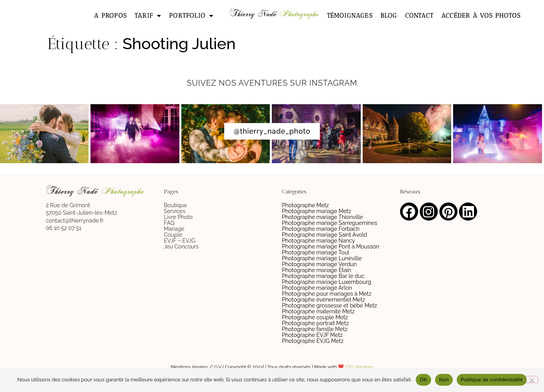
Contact (419, 16)
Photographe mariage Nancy (319, 241)
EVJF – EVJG (180, 241)
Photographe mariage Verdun (320, 264)
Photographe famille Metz (315, 329)
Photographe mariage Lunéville (322, 258)
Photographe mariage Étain (317, 270)
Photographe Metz (306, 205)
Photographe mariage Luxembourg (327, 282)
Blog (389, 16)
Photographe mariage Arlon (317, 288)
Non (444, 380)
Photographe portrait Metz (315, 323)
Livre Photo (178, 217)
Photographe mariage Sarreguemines (330, 223)
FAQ (169, 223)
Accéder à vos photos (481, 16)
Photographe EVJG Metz (313, 341)
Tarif (148, 16)
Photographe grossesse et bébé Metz (330, 306)
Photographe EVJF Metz (313, 335)
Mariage (174, 229)
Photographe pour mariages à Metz (327, 294)
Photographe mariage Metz (317, 211)
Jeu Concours (182, 247)
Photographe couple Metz (315, 317)
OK (423, 380)
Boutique (176, 205)
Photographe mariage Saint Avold (325, 235)
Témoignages (350, 16)
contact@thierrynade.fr (75, 221)
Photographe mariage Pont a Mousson (331, 247)
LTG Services (359, 367)
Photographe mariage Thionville (323, 217)
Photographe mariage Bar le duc (323, 276)
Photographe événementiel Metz (324, 300)
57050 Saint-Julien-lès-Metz (82, 213)
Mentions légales (189, 367)
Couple (173, 235)
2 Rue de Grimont (68, 205)
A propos (110, 16)
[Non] (531, 379)
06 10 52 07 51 (64, 228)
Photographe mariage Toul (316, 252)
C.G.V (216, 367)
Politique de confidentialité (492, 380)
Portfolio (191, 16)
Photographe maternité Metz (318, 311)
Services (175, 211)
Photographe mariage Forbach (321, 229)
